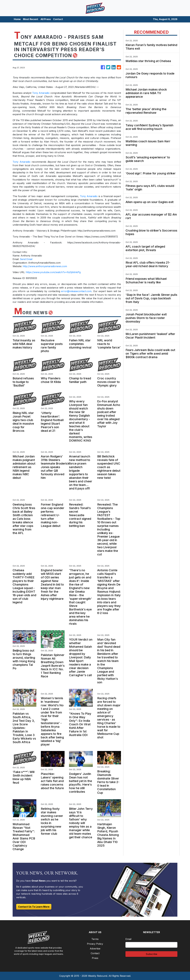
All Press (46, 19)
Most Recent (31, 19)
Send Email (26, 259)
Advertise (95, 949)
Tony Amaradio (41, 93)
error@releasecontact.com (76, 291)
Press (95, 958)
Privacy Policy (95, 944)
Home (17, 19)
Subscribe (151, 954)
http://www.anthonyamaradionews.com (45, 266)
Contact (58, 19)
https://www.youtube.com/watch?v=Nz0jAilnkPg (53, 272)
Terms (95, 939)
